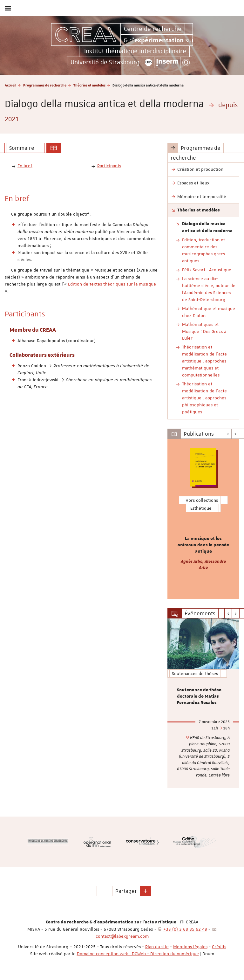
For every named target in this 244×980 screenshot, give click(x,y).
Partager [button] (126, 891)
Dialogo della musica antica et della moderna (207, 227)
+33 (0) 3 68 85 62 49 (185, 929)
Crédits (219, 947)
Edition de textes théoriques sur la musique (112, 284)
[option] (203, 519)
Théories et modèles (89, 85)
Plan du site (157, 947)
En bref (25, 166)
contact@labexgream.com (122, 936)
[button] (146, 891)
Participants (109, 166)
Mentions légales (190, 947)
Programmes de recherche (45, 85)
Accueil (10, 85)
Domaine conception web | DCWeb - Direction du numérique (138, 954)
